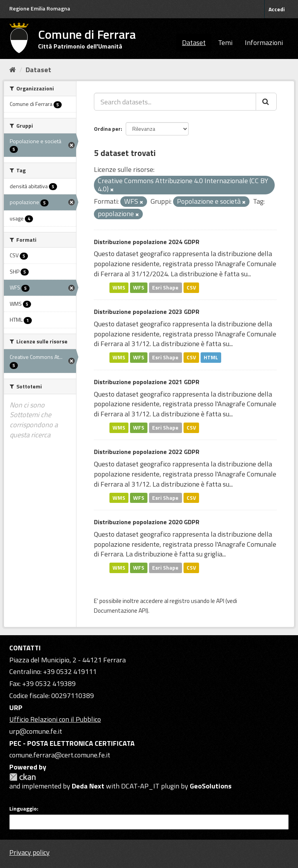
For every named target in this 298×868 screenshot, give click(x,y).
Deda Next (88, 786)
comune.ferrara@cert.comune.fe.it (60, 755)
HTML (211, 357)
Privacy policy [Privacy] (29, 852)
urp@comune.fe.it (36, 731)
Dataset (194, 42)
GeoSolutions (211, 786)
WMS (119, 288)
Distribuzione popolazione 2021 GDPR (147, 382)
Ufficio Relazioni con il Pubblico (55, 719)
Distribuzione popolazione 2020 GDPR (147, 522)
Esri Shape (165, 288)
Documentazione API (120, 611)
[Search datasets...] (175, 102)
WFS (139, 288)
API (220, 601)
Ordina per (107, 129)
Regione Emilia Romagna (40, 8)
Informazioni (264, 42)
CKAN (23, 777)
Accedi (277, 9)
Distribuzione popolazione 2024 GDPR (147, 242)
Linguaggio (23, 809)
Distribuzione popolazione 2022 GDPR (147, 452)
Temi (225, 42)
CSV (191, 288)
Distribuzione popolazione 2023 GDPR (147, 312)
